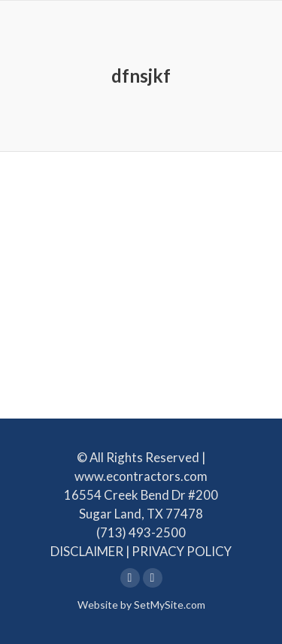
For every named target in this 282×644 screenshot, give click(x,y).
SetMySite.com (170, 605)
